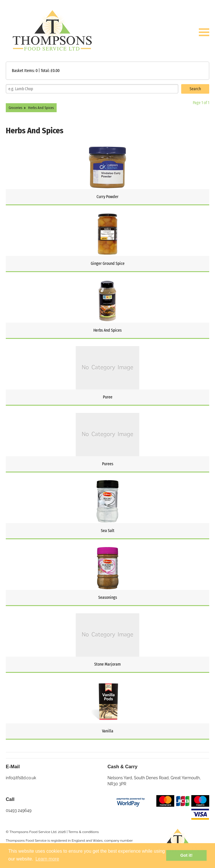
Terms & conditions (84, 832)
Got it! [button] (186, 855)
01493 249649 (19, 810)
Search (195, 89)
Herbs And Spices (41, 108)
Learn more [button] (47, 859)
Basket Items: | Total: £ (36, 71)
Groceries (15, 108)
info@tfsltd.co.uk (21, 778)
